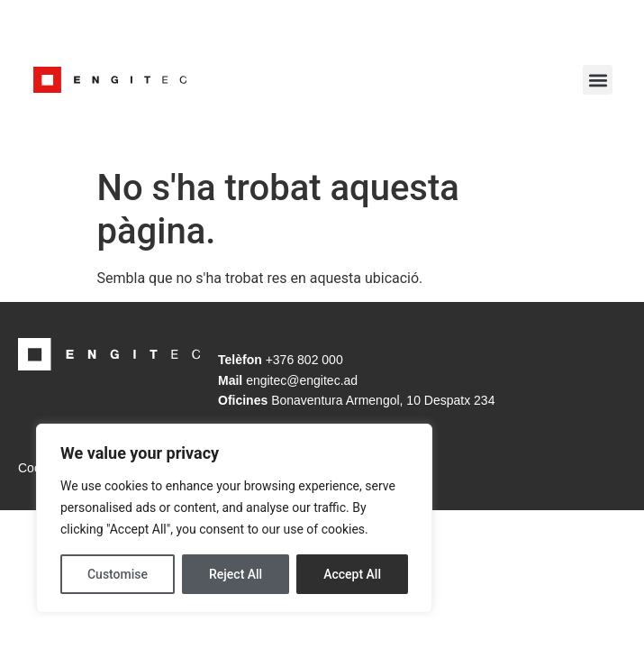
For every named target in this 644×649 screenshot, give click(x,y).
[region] (234, 518)
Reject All (236, 574)
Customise (118, 574)
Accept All (352, 574)
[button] (598, 80)
